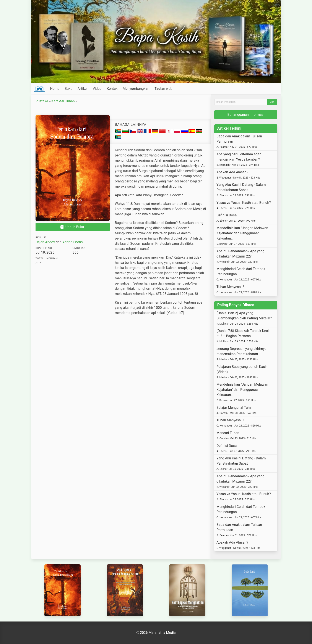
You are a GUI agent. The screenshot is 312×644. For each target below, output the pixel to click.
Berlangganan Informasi (246, 115)
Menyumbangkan (136, 89)
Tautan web (163, 89)
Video (97, 89)
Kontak (112, 89)
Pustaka (42, 101)
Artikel (83, 89)
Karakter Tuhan (63, 101)
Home (55, 89)
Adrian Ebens (73, 242)
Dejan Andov (45, 242)
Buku (68, 89)
